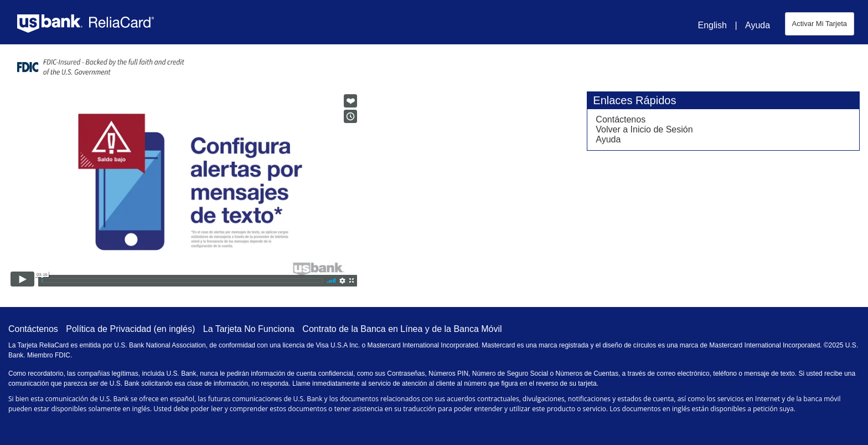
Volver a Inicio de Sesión (644, 129)
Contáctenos (621, 119)
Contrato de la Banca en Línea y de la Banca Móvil (402, 329)
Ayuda (758, 25)
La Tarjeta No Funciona (249, 329)
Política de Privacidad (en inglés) (130, 329)
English (712, 25)
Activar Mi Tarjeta (820, 24)
